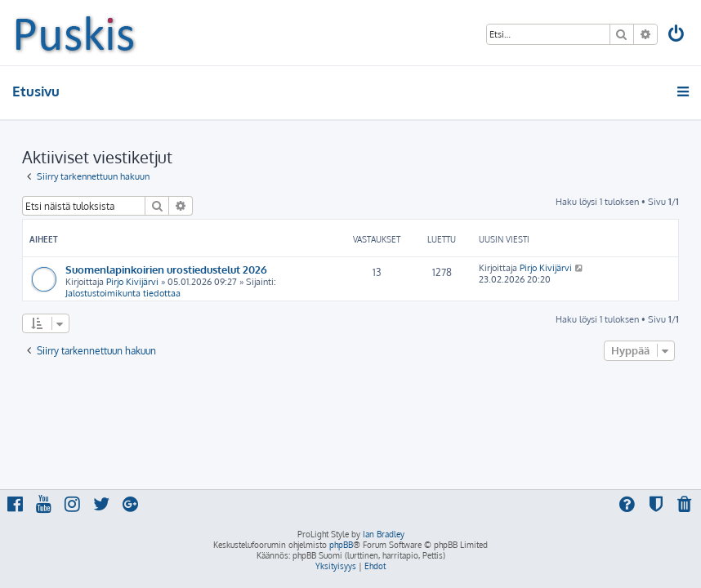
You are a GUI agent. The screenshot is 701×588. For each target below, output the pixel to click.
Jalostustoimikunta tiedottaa (123, 293)
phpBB (341, 545)
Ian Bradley (384, 534)
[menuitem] (677, 36)
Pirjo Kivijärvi (132, 282)
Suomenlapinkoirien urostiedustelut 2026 (166, 269)
